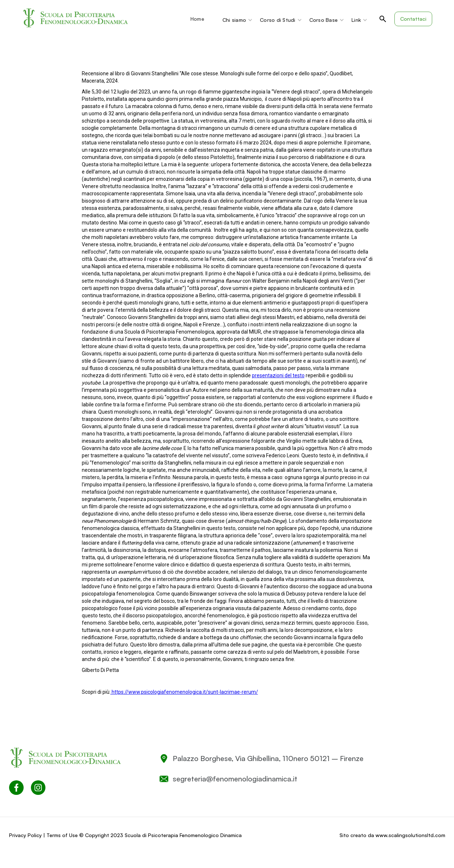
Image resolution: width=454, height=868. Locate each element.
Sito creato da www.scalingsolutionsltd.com (392, 835)
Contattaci (413, 19)
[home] (76, 18)
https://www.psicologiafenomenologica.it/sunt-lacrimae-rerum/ (184, 692)
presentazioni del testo (278, 375)
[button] (201, 19)
